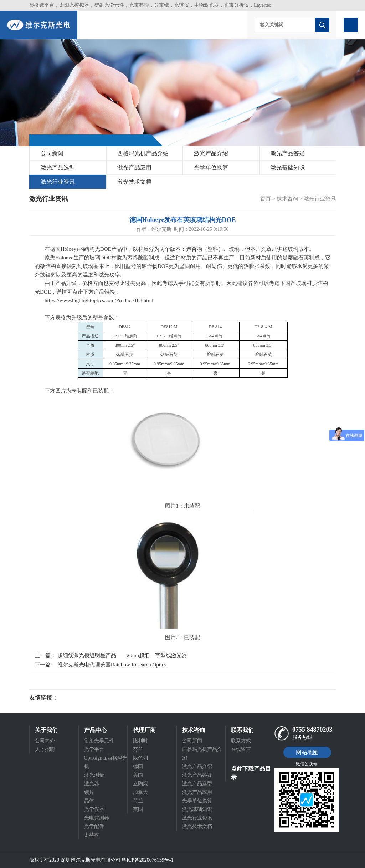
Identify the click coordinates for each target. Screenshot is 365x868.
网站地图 (307, 752)
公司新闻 (52, 153)
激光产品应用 (134, 167)
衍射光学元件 (99, 741)
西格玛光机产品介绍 (143, 153)
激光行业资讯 (58, 182)
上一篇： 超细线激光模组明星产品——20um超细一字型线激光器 (111, 655)
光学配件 (94, 826)
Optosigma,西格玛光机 (106, 762)
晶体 (89, 801)
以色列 (140, 758)
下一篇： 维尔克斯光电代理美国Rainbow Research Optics (101, 665)
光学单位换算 (211, 167)
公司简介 (45, 741)
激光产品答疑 (288, 153)
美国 (138, 775)
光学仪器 (94, 809)
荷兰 (138, 801)
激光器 (92, 784)
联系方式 (241, 741)
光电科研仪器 (79, 698)
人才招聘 (45, 749)
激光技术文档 (134, 182)
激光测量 (94, 775)
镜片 (89, 792)
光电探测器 (97, 818)
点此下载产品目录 (251, 773)
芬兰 (138, 749)
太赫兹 (92, 835)
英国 (138, 809)
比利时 (140, 741)
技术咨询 (287, 199)
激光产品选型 (58, 167)
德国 (138, 767)
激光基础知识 (288, 167)
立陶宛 (140, 784)
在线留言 (241, 749)
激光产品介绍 (211, 153)
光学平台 (94, 749)
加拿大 (140, 792)
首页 (266, 199)
